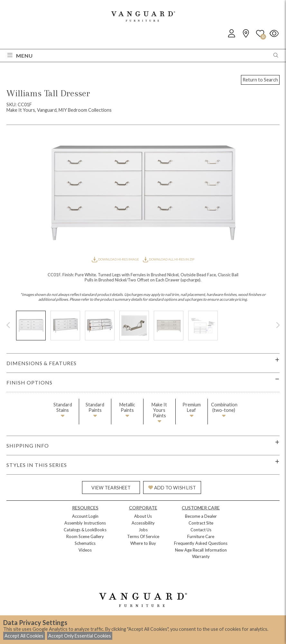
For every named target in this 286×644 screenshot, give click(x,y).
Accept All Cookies (24, 636)
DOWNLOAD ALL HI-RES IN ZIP (169, 259)
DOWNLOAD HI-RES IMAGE (115, 259)
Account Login (85, 516)
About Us (143, 516)
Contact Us (201, 530)
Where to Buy (143, 543)
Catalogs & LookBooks (85, 530)
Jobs (143, 530)
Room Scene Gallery (85, 536)
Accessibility (143, 523)
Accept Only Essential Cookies (80, 636)
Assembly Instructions (85, 523)
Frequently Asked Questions (201, 543)
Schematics (85, 543)
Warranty (201, 556)
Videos (85, 550)
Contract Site (201, 523)
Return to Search (260, 80)
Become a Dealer (201, 516)
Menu (20, 56)
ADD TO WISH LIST (172, 488)
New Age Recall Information (201, 550)
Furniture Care (201, 536)
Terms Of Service (143, 536)
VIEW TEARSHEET (111, 488)
